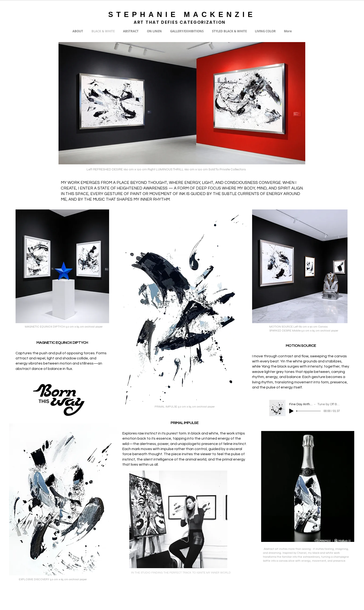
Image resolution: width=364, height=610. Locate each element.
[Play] (291, 411)
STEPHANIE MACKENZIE (182, 15)
